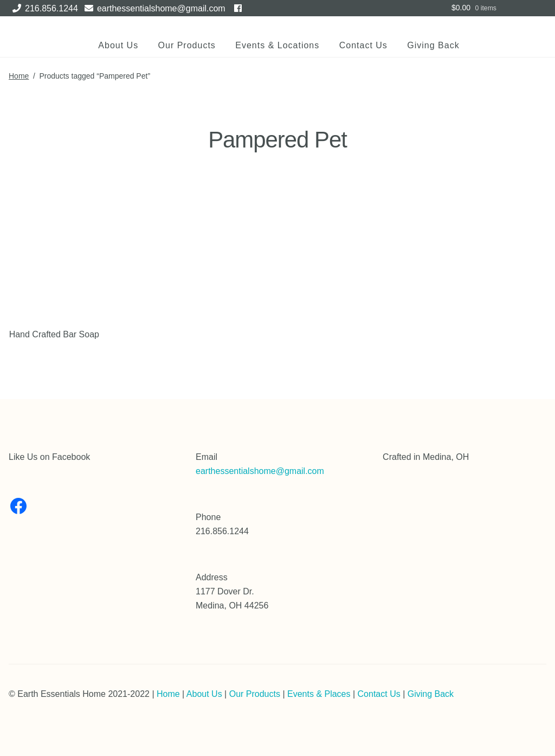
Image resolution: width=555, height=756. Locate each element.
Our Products (187, 45)
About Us (118, 45)
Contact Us (363, 45)
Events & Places (319, 694)
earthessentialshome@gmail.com (153, 8)
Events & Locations (277, 45)
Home (19, 76)
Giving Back (433, 45)
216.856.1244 (43, 8)
